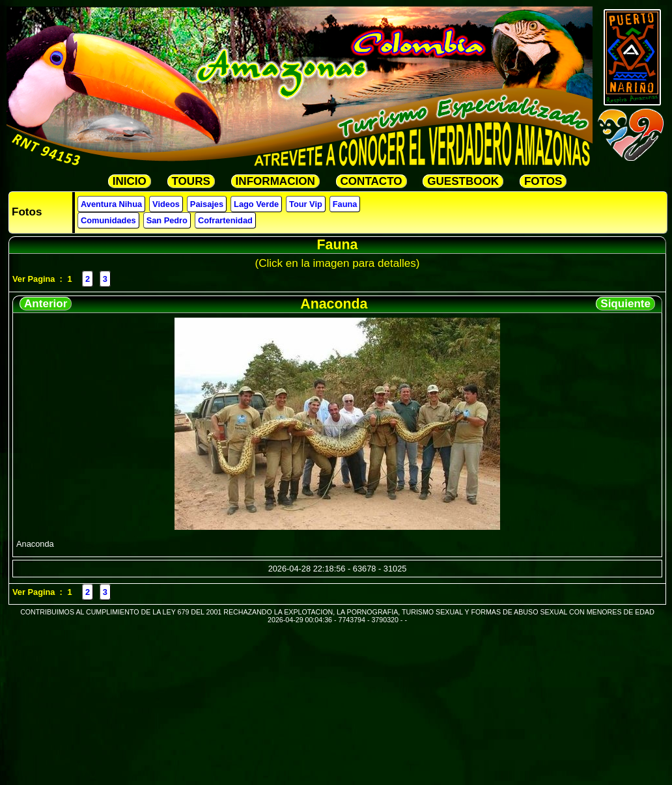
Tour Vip (306, 204)
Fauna (345, 204)
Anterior (46, 304)
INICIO (130, 181)
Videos (166, 204)
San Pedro (167, 220)
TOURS (191, 181)
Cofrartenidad (225, 220)
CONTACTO (371, 181)
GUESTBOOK (463, 181)
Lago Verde (256, 204)
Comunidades (108, 220)
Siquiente (625, 304)
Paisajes (207, 204)
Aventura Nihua (111, 204)
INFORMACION (275, 181)
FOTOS (543, 181)
